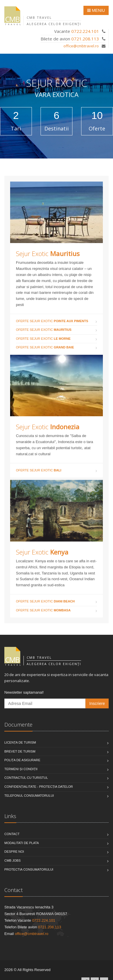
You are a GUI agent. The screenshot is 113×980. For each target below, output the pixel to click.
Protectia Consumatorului (29, 869)
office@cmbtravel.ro (81, 46)
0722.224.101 (85, 31)
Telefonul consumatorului (29, 796)
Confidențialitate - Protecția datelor (39, 787)
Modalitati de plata (22, 843)
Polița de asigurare (22, 760)
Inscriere (97, 703)
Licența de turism (20, 742)
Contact (12, 834)
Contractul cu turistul (26, 778)
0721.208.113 (85, 39)
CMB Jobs (12, 860)
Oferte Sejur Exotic (52, 321)
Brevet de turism (20, 751)
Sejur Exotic (48, 253)
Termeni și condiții (21, 769)
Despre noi (14, 852)
